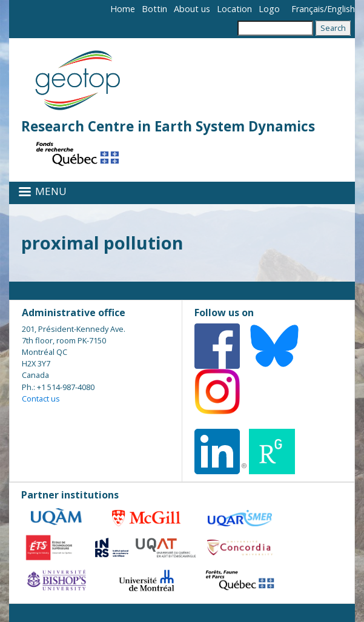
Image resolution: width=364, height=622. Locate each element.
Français (308, 9)
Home (123, 9)
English (341, 9)
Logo (269, 9)
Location (234, 9)
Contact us (41, 399)
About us (192, 9)
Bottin (154, 9)
